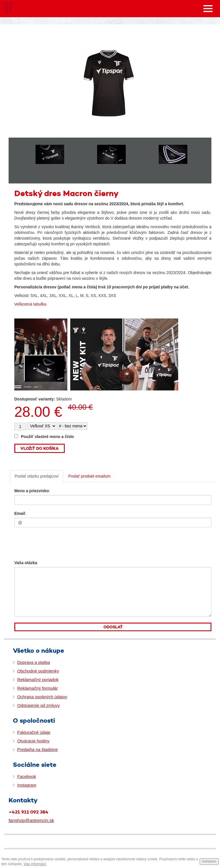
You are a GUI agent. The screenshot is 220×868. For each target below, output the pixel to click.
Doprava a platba (34, 662)
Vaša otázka (26, 563)
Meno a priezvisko (32, 491)
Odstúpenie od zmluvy (38, 705)
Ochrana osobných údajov (42, 697)
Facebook (27, 776)
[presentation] (49, 542)
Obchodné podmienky (38, 671)
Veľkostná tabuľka (30, 304)
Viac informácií (35, 864)
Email (20, 513)
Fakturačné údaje (34, 732)
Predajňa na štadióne (38, 749)
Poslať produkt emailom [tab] (89, 476)
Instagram (27, 785)
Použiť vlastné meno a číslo (44, 437)
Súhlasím (209, 861)
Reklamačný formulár (38, 688)
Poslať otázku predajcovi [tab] (37, 476)
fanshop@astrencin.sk (31, 821)
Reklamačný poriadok (38, 680)
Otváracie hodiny (33, 741)
